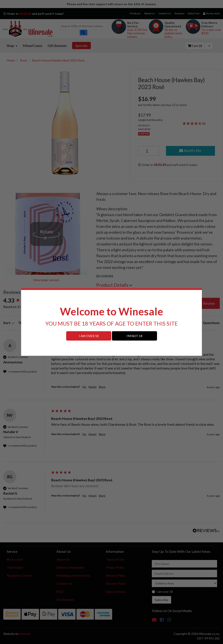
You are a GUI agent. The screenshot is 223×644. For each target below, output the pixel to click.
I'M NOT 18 (134, 336)
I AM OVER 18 (89, 336)
